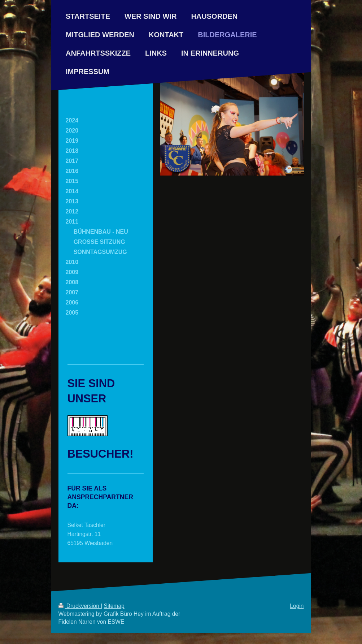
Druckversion (80, 606)
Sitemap (114, 606)
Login (297, 606)
